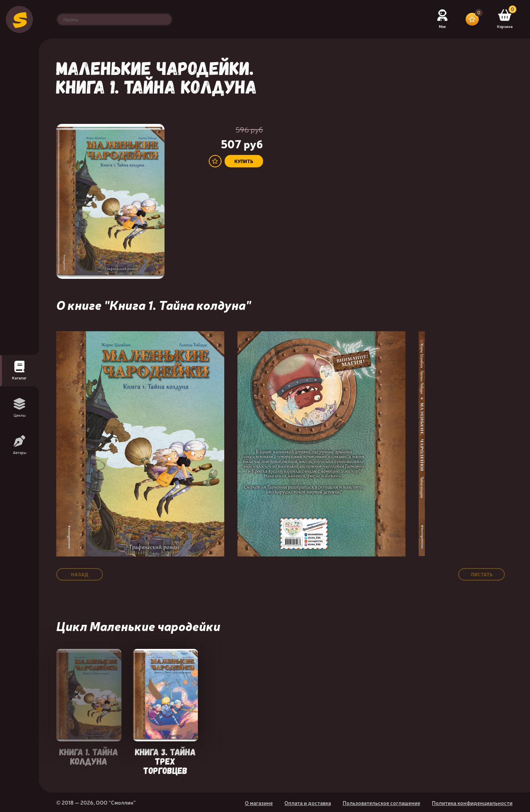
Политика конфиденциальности (472, 803)
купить (244, 161)
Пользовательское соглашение (381, 803)
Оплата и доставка (308, 803)
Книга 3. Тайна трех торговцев (165, 761)
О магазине (259, 803)
